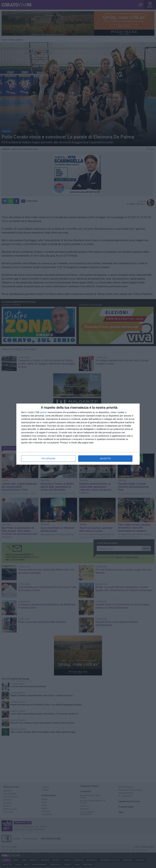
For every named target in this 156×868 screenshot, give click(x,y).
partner (43, 412)
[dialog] (78, 434)
